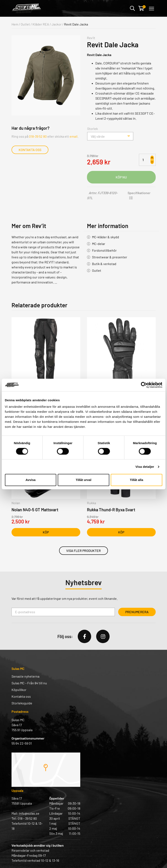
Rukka (91, 503)
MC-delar (99, 244)
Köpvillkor (19, 690)
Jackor (57, 24)
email (74, 136)
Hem (15, 24)
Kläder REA (41, 24)
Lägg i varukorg (121, 177)
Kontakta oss (30, 150)
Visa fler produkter (83, 551)
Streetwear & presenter (110, 257)
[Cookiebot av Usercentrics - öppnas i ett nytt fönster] (144, 385)
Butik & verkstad (104, 264)
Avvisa (31, 480)
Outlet (25, 24)
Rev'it (91, 38)
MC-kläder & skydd (106, 237)
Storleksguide (22, 703)
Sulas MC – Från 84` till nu (29, 683)
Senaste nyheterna (25, 676)
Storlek (93, 129)
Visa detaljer (145, 467)
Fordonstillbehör (104, 250)
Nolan (16, 503)
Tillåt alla (136, 480)
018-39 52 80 (38, 136)
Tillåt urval (83, 480)
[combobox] (110, 136)
